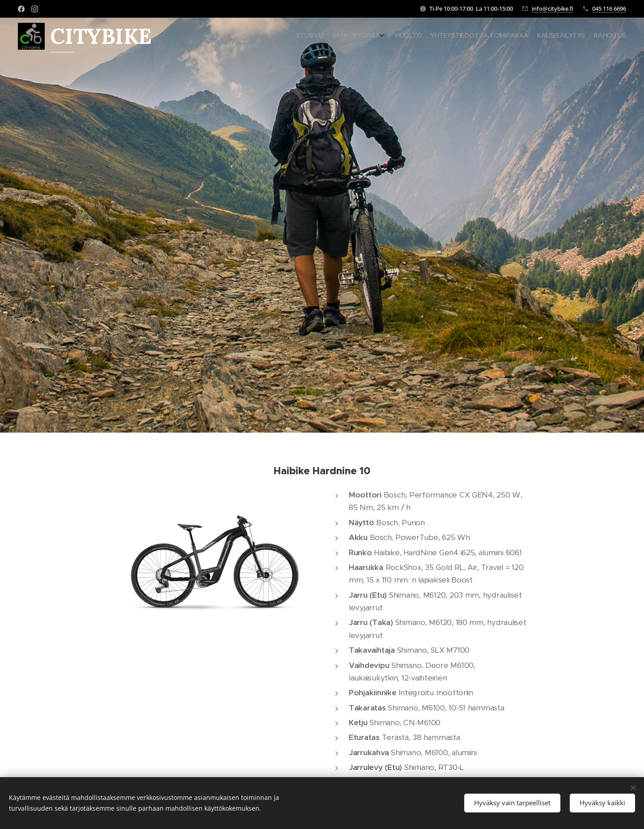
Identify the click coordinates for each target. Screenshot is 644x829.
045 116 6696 (609, 9)
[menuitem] (576, 36)
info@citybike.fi (553, 9)
